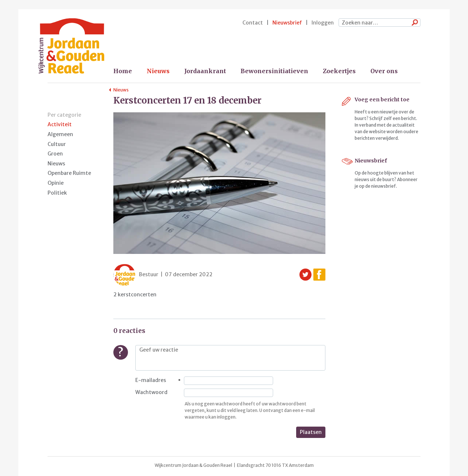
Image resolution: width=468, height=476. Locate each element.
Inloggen (323, 23)
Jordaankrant (205, 71)
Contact (253, 23)
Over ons (384, 71)
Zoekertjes (339, 71)
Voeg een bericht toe (382, 100)
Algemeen (60, 134)
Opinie (56, 183)
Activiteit (60, 124)
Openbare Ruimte (69, 173)
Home (123, 71)
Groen (55, 154)
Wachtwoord (151, 392)
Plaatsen (311, 432)
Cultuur (57, 144)
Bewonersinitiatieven (274, 71)
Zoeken (413, 23)
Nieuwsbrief (287, 23)
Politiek (57, 193)
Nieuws (158, 71)
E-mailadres (151, 380)
